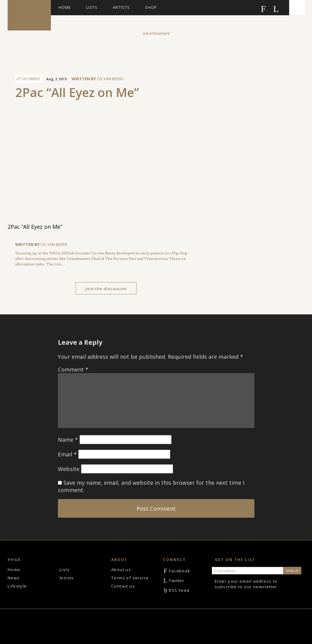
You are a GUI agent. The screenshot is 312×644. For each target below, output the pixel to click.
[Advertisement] (156, 50)
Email (67, 454)
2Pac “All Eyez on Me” (77, 92)
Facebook (177, 571)
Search (297, 8)
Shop (151, 7)
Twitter (174, 581)
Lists (92, 7)
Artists (121, 7)
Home (65, 7)
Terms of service (130, 578)
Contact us (123, 586)
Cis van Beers (110, 79)
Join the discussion (106, 289)
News (14, 578)
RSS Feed (176, 590)
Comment (73, 369)
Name (68, 440)
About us (121, 570)
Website (69, 469)
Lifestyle (17, 586)
